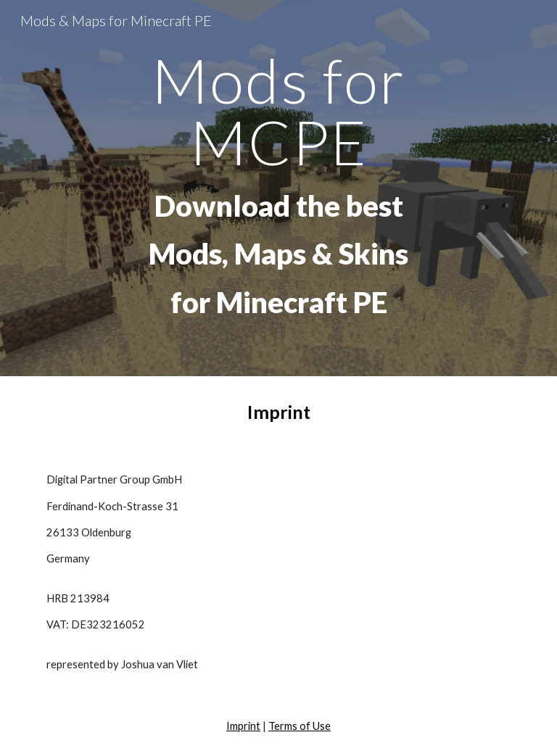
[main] (278, 188)
